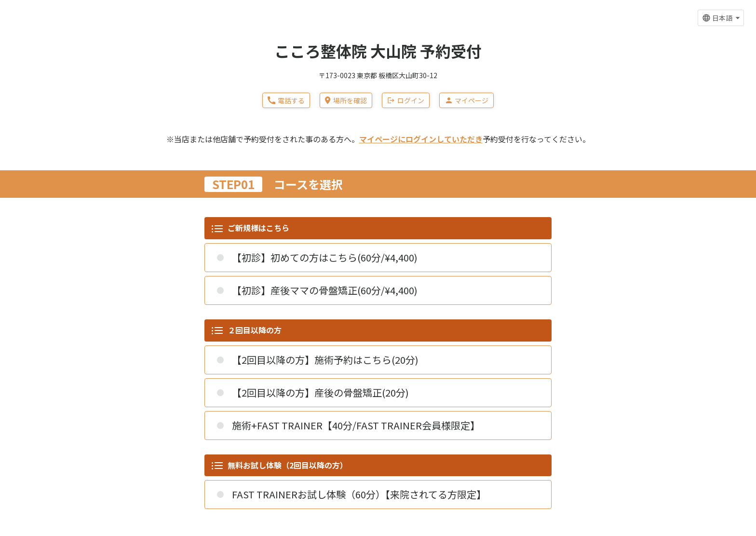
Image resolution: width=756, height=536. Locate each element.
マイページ (466, 100)
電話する (286, 100)
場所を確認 (346, 100)
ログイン (406, 100)
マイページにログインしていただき (421, 139)
